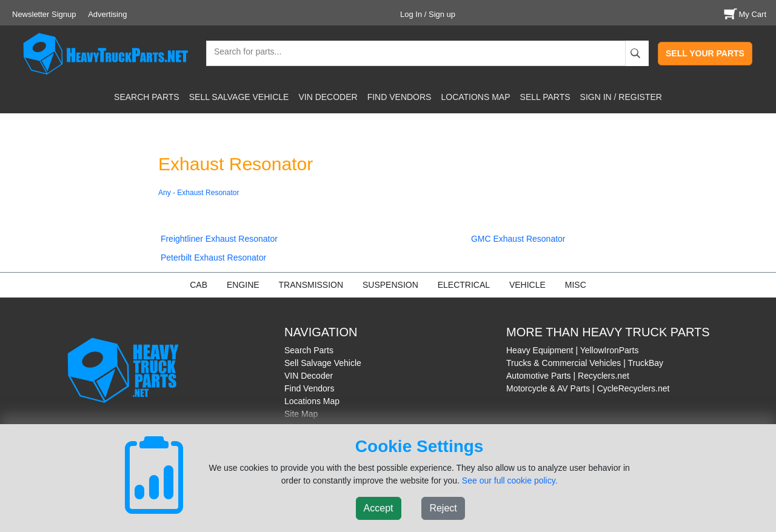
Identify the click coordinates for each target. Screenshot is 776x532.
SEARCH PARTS (147, 97)
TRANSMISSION (311, 285)
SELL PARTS (545, 97)
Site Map (301, 414)
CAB (199, 285)
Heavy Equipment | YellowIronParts (572, 350)
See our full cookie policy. (510, 480)
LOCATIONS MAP (475, 97)
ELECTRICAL (464, 285)
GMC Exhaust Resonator (518, 239)
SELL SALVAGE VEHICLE (239, 97)
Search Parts (309, 350)
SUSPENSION (390, 285)
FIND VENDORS (400, 97)
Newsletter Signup (44, 14)
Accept (379, 508)
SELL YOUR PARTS (705, 53)
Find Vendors (309, 388)
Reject (443, 508)
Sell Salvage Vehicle (323, 363)
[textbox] (243, 53)
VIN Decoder (309, 376)
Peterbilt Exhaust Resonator (213, 258)
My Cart (744, 15)
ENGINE (243, 285)
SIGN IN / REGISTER (621, 97)
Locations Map (312, 401)
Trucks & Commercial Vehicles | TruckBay (585, 363)
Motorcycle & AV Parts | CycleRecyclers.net (588, 388)
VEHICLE (527, 285)
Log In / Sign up (428, 14)
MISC (576, 285)
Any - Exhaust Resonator (199, 193)
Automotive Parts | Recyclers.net (568, 376)
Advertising (107, 14)
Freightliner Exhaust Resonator (219, 239)
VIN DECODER (328, 97)
